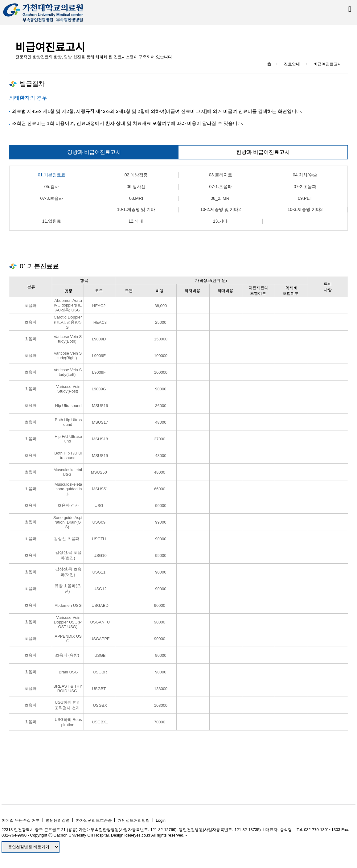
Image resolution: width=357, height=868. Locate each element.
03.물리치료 (221, 175)
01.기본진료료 (52, 175)
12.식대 (136, 221)
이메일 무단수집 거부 (21, 820)
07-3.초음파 (52, 198)
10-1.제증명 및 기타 (136, 209)
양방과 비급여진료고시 (94, 152)
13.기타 (220, 221)
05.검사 (52, 187)
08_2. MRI (221, 198)
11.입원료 (52, 221)
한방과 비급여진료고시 (263, 152)
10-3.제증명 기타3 (305, 209)
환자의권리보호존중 (94, 820)
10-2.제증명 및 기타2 (221, 209)
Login (161, 820)
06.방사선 (136, 187)
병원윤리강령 (58, 820)
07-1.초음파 (221, 187)
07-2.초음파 (305, 187)
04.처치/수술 (305, 175)
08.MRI (136, 198)
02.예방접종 (136, 175)
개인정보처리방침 (134, 820)
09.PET (305, 198)
